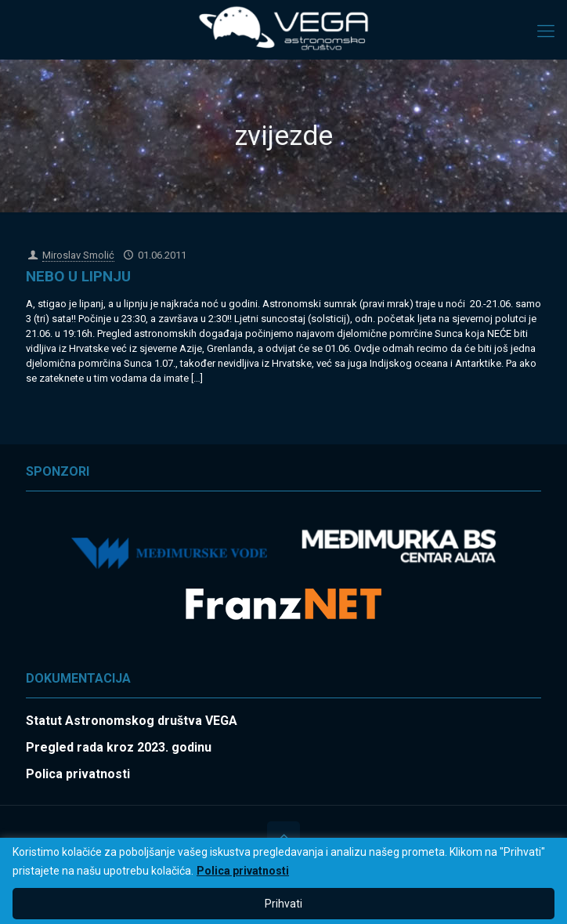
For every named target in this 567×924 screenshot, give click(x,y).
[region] (283, 881)
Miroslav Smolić (78, 255)
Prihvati (283, 904)
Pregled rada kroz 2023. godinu (119, 747)
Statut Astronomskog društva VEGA (132, 721)
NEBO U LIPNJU (78, 276)
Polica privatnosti (243, 871)
